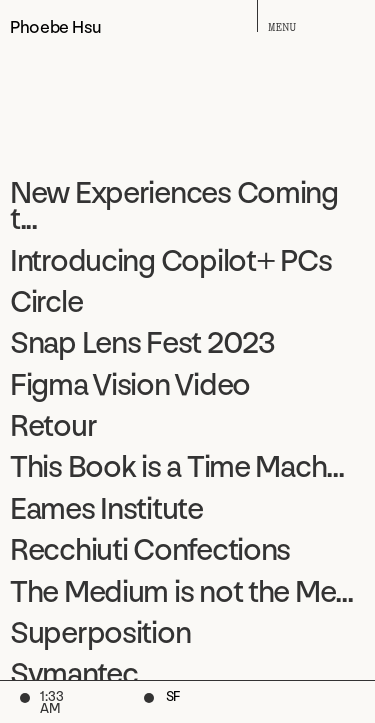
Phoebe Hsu (55, 25)
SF (173, 698)
